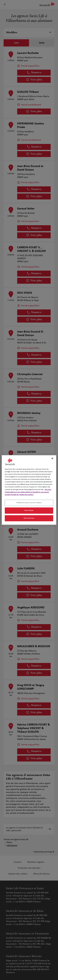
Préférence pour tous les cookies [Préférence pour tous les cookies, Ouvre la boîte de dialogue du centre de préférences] (29, 503)
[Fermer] (52, 458)
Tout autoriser (29, 518)
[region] (29, 490)
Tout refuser (29, 510)
